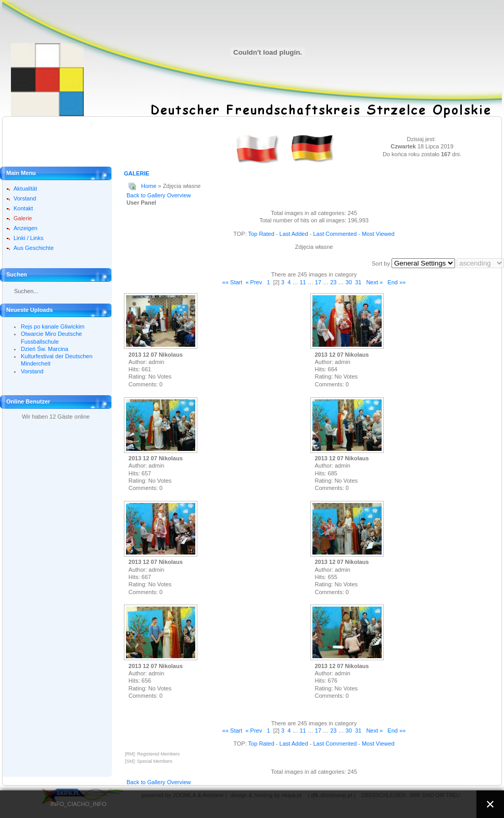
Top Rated (261, 234)
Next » (374, 282)
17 (318, 282)
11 (303, 282)
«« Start (232, 282)
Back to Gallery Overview (159, 195)
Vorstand (32, 371)
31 (358, 282)
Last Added (294, 234)
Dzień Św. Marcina (45, 349)
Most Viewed (378, 234)
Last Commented (335, 234)
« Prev (254, 282)
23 (333, 282)
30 (349, 282)
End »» (396, 282)
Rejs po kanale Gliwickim (53, 326)
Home (149, 186)
